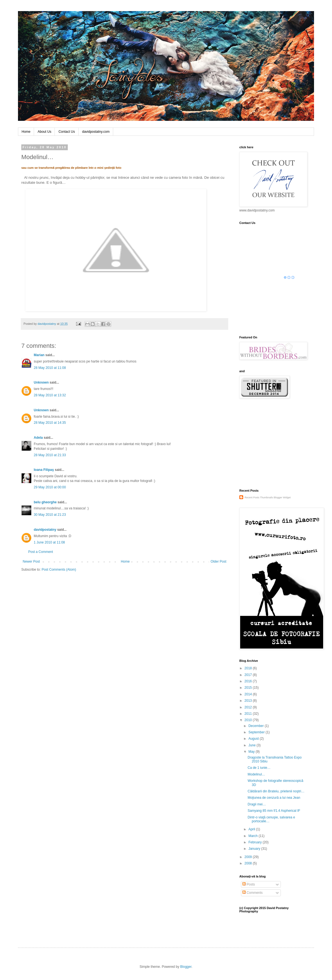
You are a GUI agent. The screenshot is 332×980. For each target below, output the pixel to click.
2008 (249, 863)
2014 (249, 694)
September (257, 732)
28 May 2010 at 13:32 (50, 395)
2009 (249, 857)
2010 (249, 720)
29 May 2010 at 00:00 (50, 487)
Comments (252, 893)
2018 (249, 668)
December (257, 726)
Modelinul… (256, 774)
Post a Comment (41, 552)
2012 (249, 707)
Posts (249, 884)
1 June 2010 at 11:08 (49, 542)
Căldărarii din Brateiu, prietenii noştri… (276, 791)
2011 (249, 714)
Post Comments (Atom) (59, 570)
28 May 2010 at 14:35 (50, 423)
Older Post (218, 562)
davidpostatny (45, 530)
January (255, 849)
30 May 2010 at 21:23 (50, 515)
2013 (249, 701)
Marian (39, 355)
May (252, 752)
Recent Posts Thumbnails (259, 497)
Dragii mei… (257, 804)
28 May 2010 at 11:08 (50, 368)
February (256, 842)
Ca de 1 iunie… (259, 768)
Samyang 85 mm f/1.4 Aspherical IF (274, 811)
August (254, 739)
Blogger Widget (282, 497)
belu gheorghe (45, 502)
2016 (249, 681)
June (252, 745)
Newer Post (31, 562)
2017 (249, 675)
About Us (44, 132)
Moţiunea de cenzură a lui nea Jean (274, 798)
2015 (249, 688)
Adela (38, 438)
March (254, 836)
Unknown (41, 382)
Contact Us (67, 132)
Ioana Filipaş (44, 470)
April (252, 829)
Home (26, 132)
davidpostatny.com (96, 132)
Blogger (186, 967)
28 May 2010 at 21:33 (50, 455)
